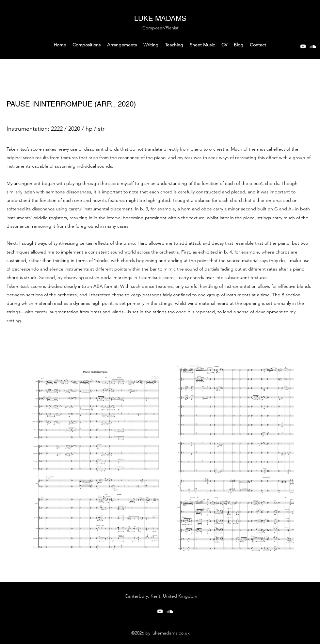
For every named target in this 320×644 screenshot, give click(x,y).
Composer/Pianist (160, 28)
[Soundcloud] (313, 46)
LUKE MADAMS (160, 18)
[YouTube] (303, 46)
